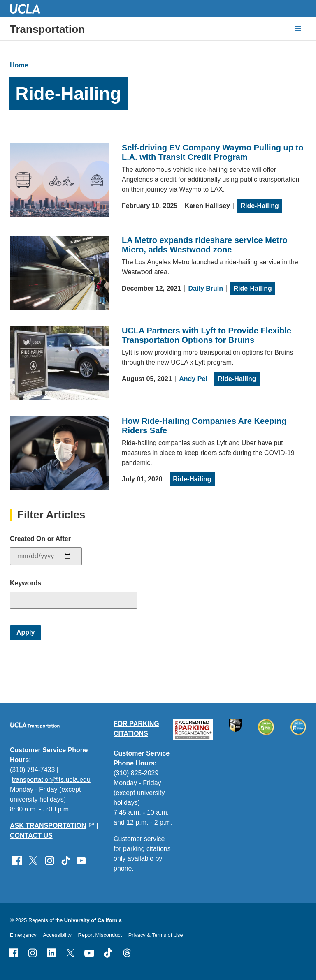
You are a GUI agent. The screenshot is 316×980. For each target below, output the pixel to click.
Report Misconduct (100, 935)
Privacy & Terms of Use (156, 935)
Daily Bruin (206, 288)
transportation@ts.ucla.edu (51, 780)
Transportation (47, 29)
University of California (93, 920)
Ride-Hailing (259, 206)
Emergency (23, 935)
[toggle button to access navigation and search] (298, 29)
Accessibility (57, 935)
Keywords (26, 583)
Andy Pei (193, 379)
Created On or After (40, 539)
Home (19, 65)
